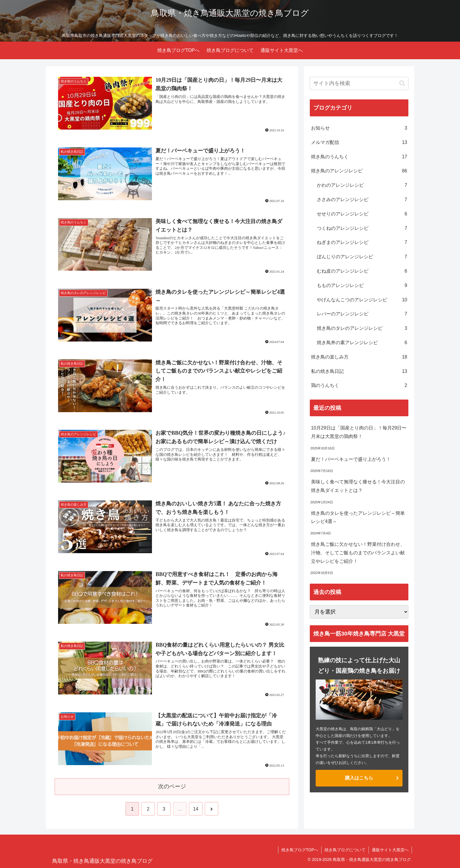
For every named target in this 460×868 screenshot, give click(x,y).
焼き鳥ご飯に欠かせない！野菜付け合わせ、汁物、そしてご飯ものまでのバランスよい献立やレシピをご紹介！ (358, 553)
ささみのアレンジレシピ (362, 200)
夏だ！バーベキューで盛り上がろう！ (351, 459)
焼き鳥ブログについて (345, 850)
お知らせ (359, 128)
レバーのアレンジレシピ (362, 314)
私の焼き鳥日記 (359, 372)
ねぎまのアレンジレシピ (362, 243)
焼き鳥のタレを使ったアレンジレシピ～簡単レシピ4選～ (360, 517)
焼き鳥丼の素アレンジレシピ (362, 343)
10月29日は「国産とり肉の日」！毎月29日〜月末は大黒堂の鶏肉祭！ (359, 432)
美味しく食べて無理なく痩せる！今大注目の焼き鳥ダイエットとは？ (358, 486)
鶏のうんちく (359, 386)
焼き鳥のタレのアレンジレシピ (362, 328)
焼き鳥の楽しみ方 (359, 357)
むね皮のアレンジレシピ (362, 271)
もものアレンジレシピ (362, 286)
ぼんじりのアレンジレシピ (362, 257)
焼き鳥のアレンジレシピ (359, 171)
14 (196, 809)
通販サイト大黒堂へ (390, 850)
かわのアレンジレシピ (362, 185)
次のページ (172, 786)
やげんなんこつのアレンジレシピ (362, 300)
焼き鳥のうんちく (359, 157)
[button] (402, 83)
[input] (359, 83)
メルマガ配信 (359, 143)
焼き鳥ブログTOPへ (300, 850)
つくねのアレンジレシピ (362, 229)
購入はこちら (359, 778)
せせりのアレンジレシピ (362, 214)
